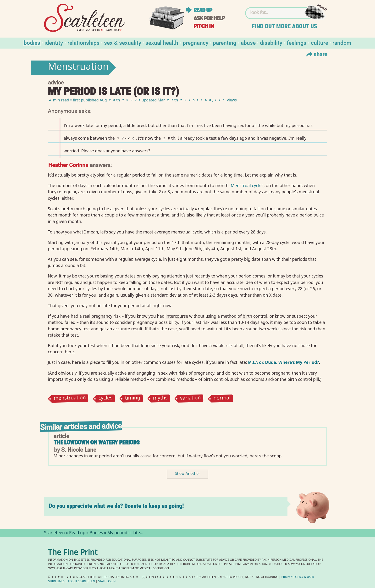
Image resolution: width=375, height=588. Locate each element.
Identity (54, 42)
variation (191, 398)
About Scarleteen (81, 582)
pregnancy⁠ (102, 316)
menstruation (70, 399)
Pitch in (204, 26)
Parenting (225, 42)
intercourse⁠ (177, 316)
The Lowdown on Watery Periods (97, 442)
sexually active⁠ (113, 373)
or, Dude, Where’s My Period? (283, 362)
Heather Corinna (68, 165)
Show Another (187, 474)
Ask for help (209, 18)
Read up (203, 10)
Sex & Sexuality (123, 42)
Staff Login (107, 582)
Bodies (32, 42)
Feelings (297, 42)
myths (160, 399)
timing (133, 399)
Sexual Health (162, 42)
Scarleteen (54, 533)
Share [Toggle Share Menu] (316, 54)
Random (342, 42)
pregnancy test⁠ (75, 329)
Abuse (248, 42)
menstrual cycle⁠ (187, 232)
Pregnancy (196, 42)
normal (222, 399)
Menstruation (78, 68)
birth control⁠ (255, 316)
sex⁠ (164, 373)
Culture (320, 42)
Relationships (83, 42)
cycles (105, 399)
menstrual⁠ (309, 192)
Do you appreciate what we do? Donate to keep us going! (116, 506)
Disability (271, 42)
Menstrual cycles (247, 185)
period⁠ (139, 175)
